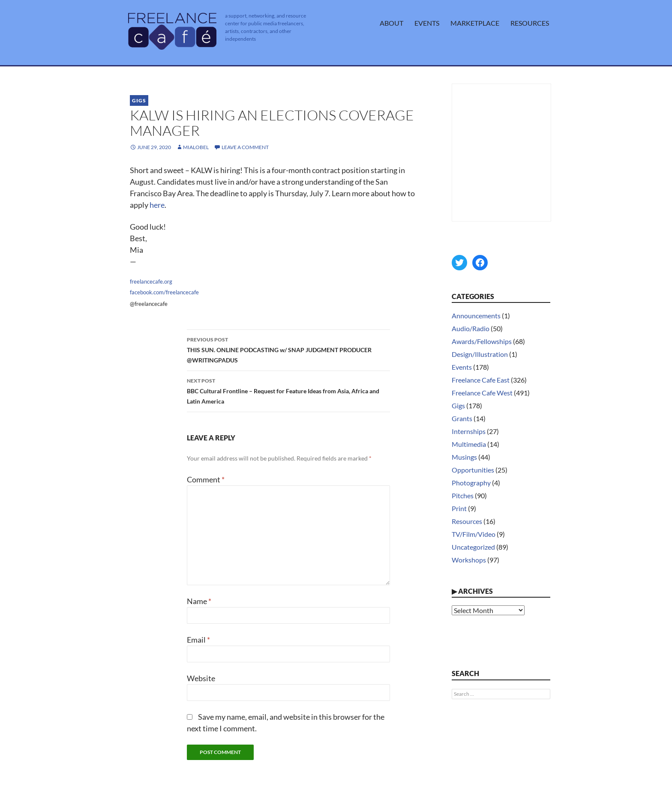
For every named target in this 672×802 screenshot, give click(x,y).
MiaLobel (196, 147)
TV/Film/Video (474, 534)
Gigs (139, 100)
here (157, 205)
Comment (206, 479)
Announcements (476, 316)
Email (198, 640)
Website (201, 678)
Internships (469, 431)
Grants (462, 418)
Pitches (463, 495)
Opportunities (473, 470)
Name (199, 601)
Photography (471, 483)
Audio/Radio (471, 328)
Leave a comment (245, 147)
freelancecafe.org (151, 281)
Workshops (469, 560)
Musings (464, 457)
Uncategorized (473, 547)
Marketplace (475, 23)
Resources (530, 23)
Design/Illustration (480, 354)
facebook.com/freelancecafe (164, 292)
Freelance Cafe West (482, 393)
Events (427, 23)
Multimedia (469, 444)
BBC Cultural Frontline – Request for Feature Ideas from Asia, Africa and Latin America (288, 390)
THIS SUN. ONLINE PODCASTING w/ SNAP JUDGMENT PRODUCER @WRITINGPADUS (288, 349)
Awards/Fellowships (482, 341)
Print (459, 508)
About (391, 23)
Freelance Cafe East (481, 380)
